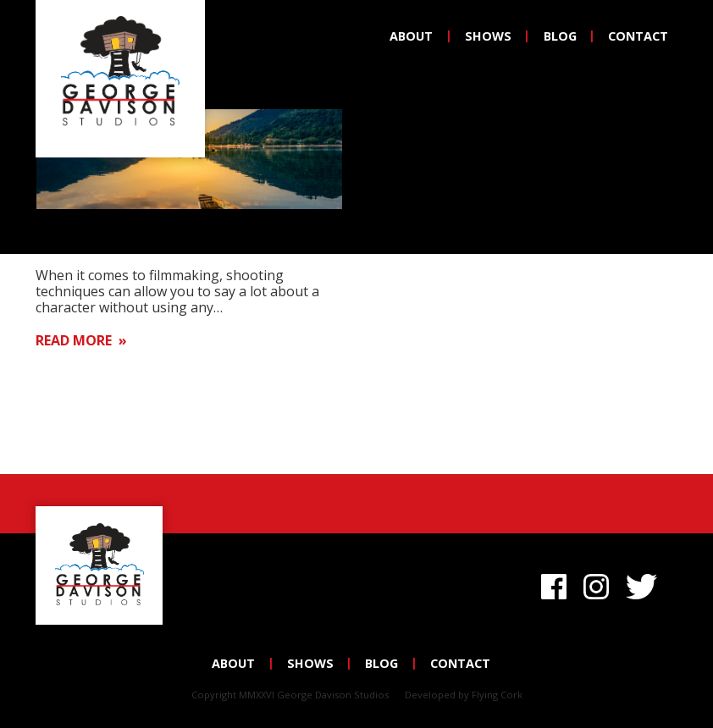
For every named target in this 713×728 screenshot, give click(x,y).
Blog (560, 36)
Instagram (596, 584)
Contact (638, 36)
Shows (488, 36)
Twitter (645, 584)
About (411, 36)
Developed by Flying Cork (464, 695)
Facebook (554, 584)
